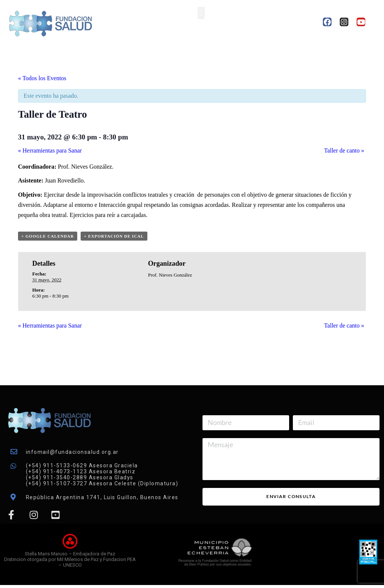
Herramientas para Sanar (50, 150)
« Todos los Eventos (42, 78)
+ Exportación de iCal (114, 236)
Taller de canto (344, 150)
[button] (201, 13)
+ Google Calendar (48, 236)
